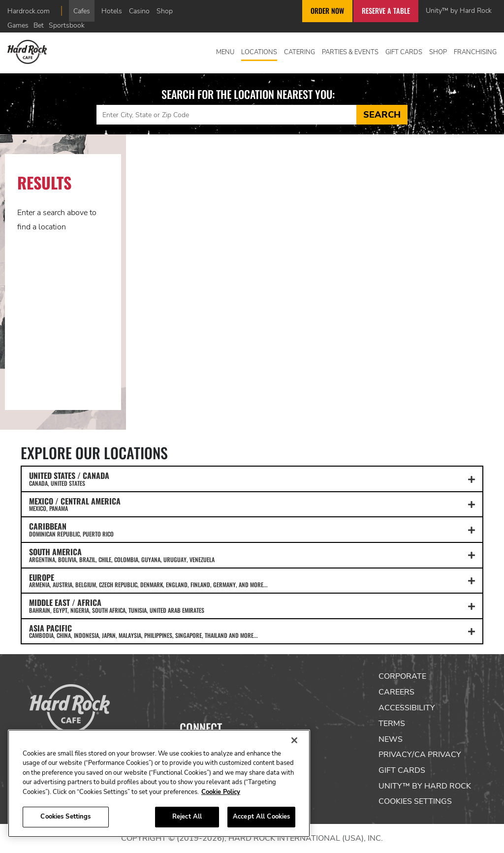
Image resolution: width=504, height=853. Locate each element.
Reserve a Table (386, 11)
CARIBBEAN (252, 529)
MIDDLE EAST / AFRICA (252, 605)
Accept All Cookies (261, 817)
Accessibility (407, 708)
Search (382, 115)
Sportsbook (67, 25)
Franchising (475, 52)
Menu (225, 52)
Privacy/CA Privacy (420, 755)
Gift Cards (404, 52)
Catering (299, 52)
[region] (159, 783)
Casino (139, 11)
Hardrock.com (29, 11)
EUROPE (252, 580)
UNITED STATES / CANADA (252, 478)
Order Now (327, 11)
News (391, 739)
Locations (259, 52)
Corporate (402, 676)
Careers (396, 692)
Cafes (82, 11)
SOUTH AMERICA (252, 555)
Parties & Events (350, 52)
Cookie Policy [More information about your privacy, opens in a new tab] (221, 792)
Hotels (112, 11)
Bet (39, 25)
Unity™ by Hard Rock (459, 10)
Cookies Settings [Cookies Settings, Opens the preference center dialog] (65, 817)
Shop (165, 11)
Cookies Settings (415, 801)
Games (18, 25)
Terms (392, 724)
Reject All (187, 817)
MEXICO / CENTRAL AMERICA (252, 504)
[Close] (294, 740)
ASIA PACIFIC (252, 631)
